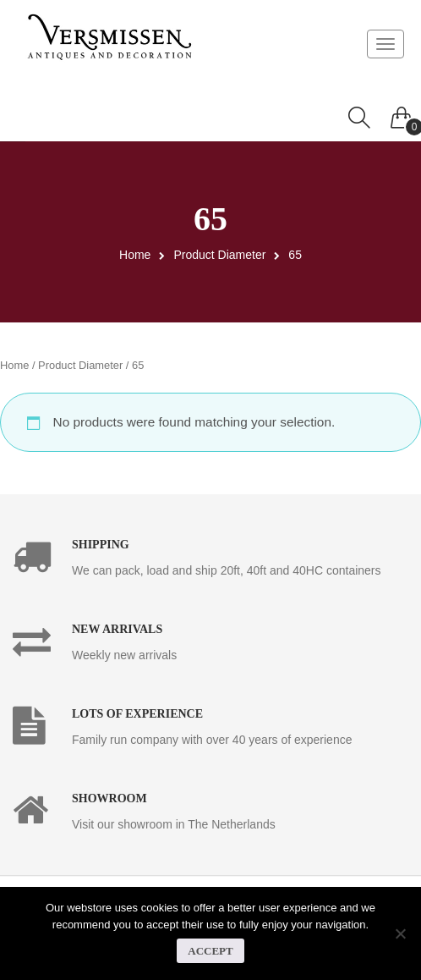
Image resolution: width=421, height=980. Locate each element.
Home (135, 255)
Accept (210, 951)
